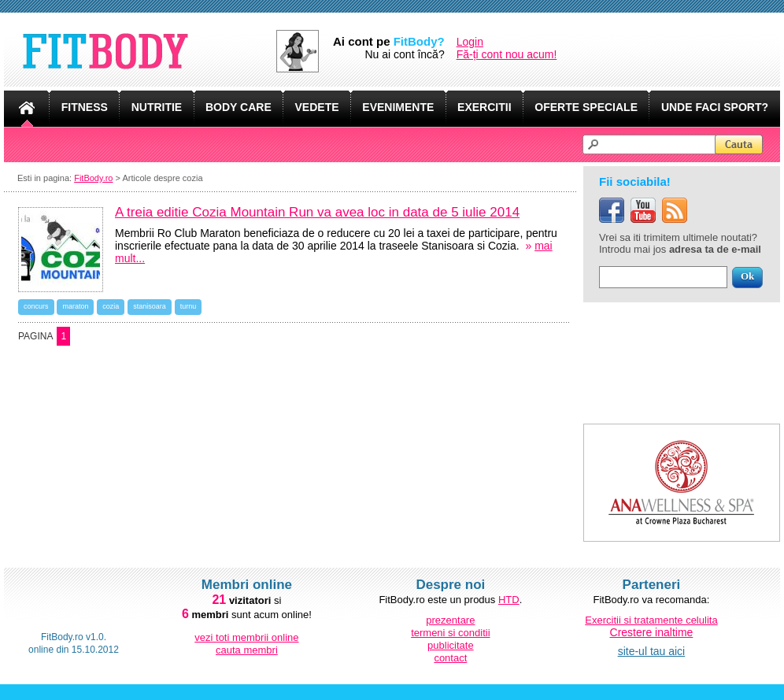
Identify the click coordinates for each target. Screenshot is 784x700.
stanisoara (150, 306)
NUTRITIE (157, 107)
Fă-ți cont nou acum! (507, 54)
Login (470, 42)
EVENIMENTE (398, 107)
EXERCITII (484, 107)
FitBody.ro (93, 178)
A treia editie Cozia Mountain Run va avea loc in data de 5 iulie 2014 (317, 212)
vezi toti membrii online (246, 637)
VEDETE (317, 107)
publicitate (451, 645)
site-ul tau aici (652, 651)
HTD (509, 600)
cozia (111, 306)
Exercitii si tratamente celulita (651, 620)
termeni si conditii (450, 633)
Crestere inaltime (652, 632)
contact (450, 658)
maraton (75, 306)
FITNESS (85, 107)
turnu (189, 306)
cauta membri (247, 650)
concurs (36, 306)
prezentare (450, 620)
